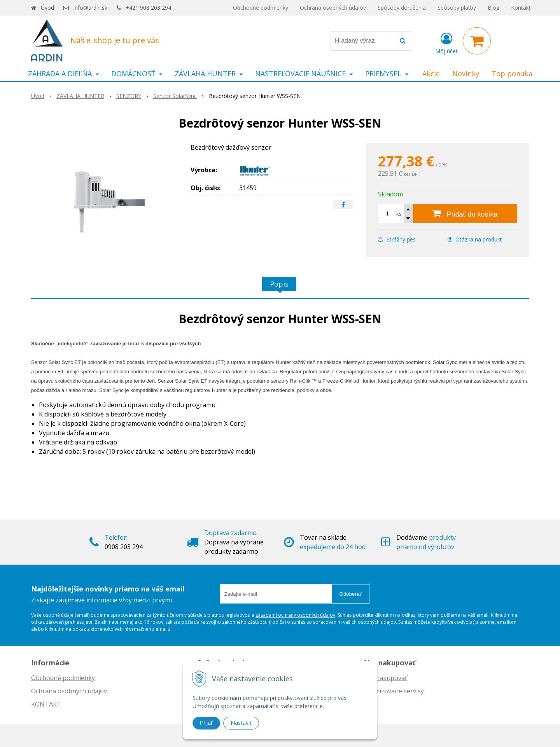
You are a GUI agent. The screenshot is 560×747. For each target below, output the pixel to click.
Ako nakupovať (385, 678)
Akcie (431, 73)
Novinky (466, 73)
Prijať (206, 723)
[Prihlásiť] (446, 42)
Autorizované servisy (393, 691)
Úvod (47, 8)
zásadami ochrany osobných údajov (295, 615)
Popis (279, 284)
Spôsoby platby (457, 8)
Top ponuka (512, 73)
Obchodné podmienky (261, 8)
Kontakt (521, 8)
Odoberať (351, 594)
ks (399, 214)
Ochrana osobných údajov (333, 8)
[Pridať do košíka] (465, 213)
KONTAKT (46, 704)
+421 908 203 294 (148, 8)
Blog (493, 8)
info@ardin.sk (90, 8)
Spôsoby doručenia (402, 8)
